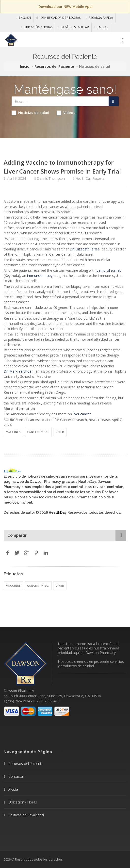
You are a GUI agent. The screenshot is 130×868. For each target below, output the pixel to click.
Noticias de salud (30, 113)
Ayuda (13, 789)
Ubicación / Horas (36, 27)
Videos (66, 113)
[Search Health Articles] (60, 101)
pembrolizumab (109, 270)
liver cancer (82, 414)
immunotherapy (40, 276)
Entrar (101, 27)
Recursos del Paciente (54, 66)
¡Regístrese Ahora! (73, 27)
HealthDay (58, 512)
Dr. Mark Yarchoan (19, 371)
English (23, 18)
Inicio (25, 66)
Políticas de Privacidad (26, 815)
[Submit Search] (114, 101)
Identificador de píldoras (58, 18)
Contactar (16, 776)
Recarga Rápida (99, 18)
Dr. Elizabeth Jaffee (85, 249)
